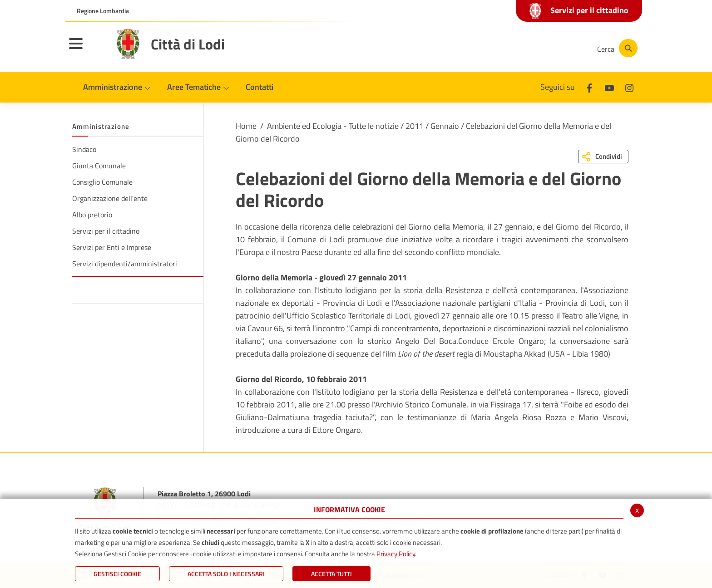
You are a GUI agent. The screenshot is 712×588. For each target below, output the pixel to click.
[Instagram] (553, 48)
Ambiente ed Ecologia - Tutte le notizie (333, 126)
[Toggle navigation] (87, 49)
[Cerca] (616, 48)
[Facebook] (499, 48)
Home (246, 126)
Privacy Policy (396, 554)
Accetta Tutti (331, 574)
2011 (415, 126)
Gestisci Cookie (117, 574)
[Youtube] (526, 48)
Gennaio (445, 126)
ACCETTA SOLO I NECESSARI (226, 574)
